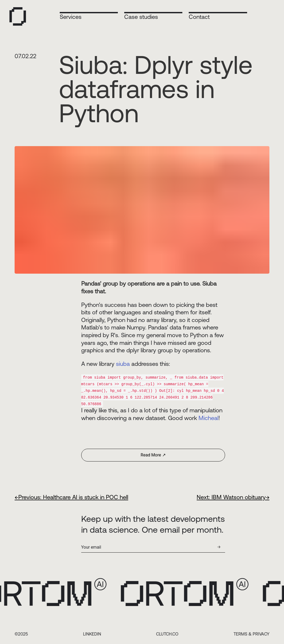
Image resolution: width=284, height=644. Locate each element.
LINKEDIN (92, 633)
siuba (123, 364)
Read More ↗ (153, 454)
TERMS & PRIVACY (251, 633)
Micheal (208, 417)
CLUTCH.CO (167, 633)
